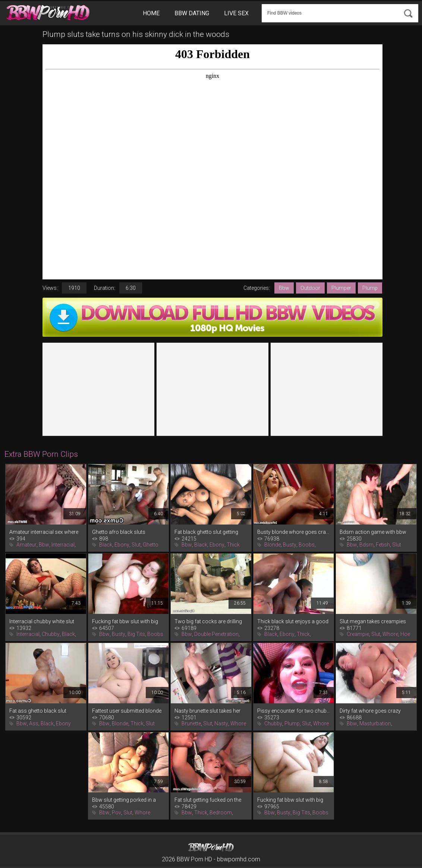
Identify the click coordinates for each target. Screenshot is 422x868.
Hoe (405, 634)
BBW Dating (192, 13)
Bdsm (366, 545)
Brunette (191, 723)
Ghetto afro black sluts (119, 532)
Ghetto (151, 545)
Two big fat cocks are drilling (208, 621)
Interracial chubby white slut (42, 621)
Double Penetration (216, 634)
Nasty (221, 723)
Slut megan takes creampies (373, 621)
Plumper (341, 288)
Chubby (51, 634)
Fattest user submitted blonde (127, 711)
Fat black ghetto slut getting (206, 532)
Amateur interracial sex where (44, 532)
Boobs (307, 545)
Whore (390, 634)
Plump (370, 288)
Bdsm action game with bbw (373, 532)
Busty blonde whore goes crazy (294, 532)
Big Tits (136, 634)
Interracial (63, 545)
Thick (233, 545)
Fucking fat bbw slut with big (125, 621)
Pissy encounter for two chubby (294, 711)
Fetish (383, 545)
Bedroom (221, 812)
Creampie (358, 634)
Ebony (122, 545)
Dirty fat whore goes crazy (370, 711)
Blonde (273, 545)
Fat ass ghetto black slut (38, 711)
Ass (34, 723)
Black (106, 545)
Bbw (284, 288)
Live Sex (236, 13)
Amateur (26, 545)
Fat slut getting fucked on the (208, 800)
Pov (116, 812)
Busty (290, 545)
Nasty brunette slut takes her (207, 711)
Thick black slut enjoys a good (293, 621)
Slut (136, 545)
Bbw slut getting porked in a (124, 800)
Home (151, 13)
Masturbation (375, 723)
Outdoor (310, 288)
